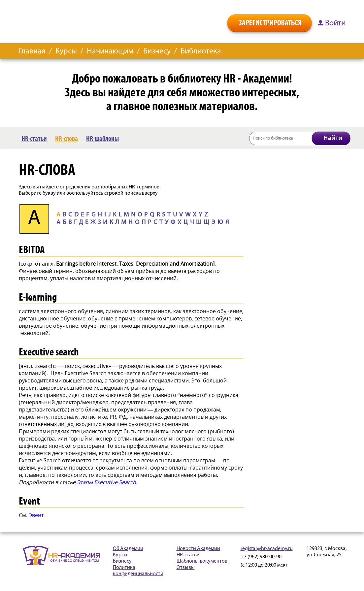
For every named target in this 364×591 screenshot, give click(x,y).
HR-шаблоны (102, 139)
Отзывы (186, 568)
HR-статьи (34, 139)
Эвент (36, 515)
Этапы (107, 482)
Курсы (66, 51)
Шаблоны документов (202, 561)
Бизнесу (157, 51)
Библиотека (201, 51)
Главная (32, 51)
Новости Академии (198, 549)
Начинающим (110, 51)
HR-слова (66, 139)
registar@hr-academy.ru (267, 549)
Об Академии (128, 549)
